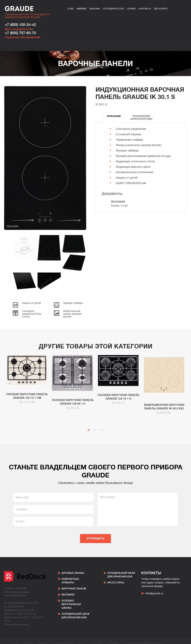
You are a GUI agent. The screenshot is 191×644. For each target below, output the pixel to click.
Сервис (131, 9)
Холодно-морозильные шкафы (71, 604)
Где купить (161, 9)
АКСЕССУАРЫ (116, 583)
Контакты (145, 9)
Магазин (95, 9)
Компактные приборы (70, 581)
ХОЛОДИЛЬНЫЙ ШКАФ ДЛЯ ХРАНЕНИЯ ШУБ (76, 616)
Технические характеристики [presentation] (141, 118)
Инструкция (118, 201)
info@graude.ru (152, 593)
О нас (71, 9)
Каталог (82, 9)
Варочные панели (95, 64)
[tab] (114, 118)
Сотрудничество (113, 9)
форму (159, 586)
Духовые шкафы (73, 573)
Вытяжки (68, 595)
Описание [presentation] (114, 116)
